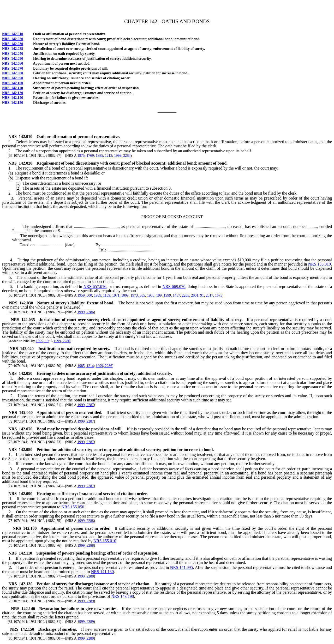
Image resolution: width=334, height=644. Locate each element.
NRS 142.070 (13, 68)
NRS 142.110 (13, 88)
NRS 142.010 (13, 34)
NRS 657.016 (95, 287)
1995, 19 (42, 341)
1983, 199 (154, 295)
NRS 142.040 (13, 54)
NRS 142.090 (13, 78)
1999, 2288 (85, 521)
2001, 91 (197, 295)
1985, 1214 (85, 366)
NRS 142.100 (13, 83)
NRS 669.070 (174, 287)
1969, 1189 (102, 295)
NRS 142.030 (13, 44)
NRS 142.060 (13, 64)
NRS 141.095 (181, 567)
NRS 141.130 (102, 572)
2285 (186, 295)
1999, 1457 (172, 295)
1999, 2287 (85, 405)
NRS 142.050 (13, 59)
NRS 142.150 (13, 103)
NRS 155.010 (320, 264)
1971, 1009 (120, 295)
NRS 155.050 (73, 507)
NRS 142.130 (13, 93)
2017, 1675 (214, 295)
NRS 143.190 (123, 596)
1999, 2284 (122, 156)
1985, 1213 (104, 156)
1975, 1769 (85, 156)
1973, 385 (138, 295)
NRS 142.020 (13, 39)
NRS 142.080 (13, 73)
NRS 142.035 (13, 49)
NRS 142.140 (13, 98)
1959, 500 (85, 295)
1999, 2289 (85, 601)
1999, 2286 (85, 312)
